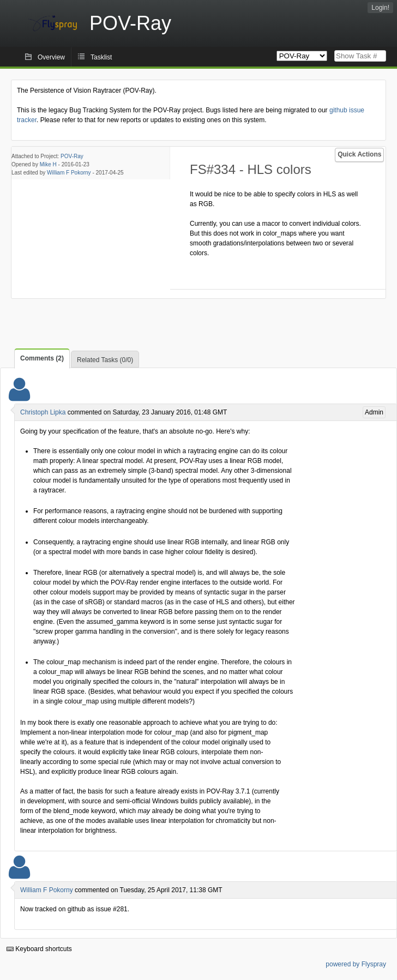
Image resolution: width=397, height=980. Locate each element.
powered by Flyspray (356, 964)
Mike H (48, 164)
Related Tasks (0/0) (105, 360)
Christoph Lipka (43, 412)
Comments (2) (42, 358)
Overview (51, 57)
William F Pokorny (69, 173)
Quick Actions (359, 154)
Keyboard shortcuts (39, 949)
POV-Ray (72, 156)
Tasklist (101, 57)
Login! (380, 8)
